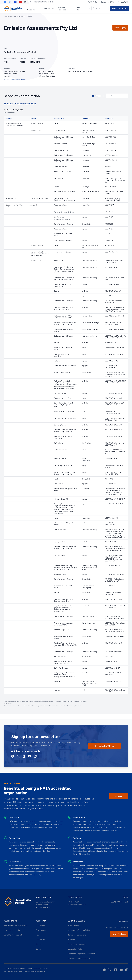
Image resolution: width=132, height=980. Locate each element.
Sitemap (71, 939)
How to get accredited (13, 930)
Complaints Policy (75, 949)
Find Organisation (32, 8)
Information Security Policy (79, 930)
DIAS (89, 8)
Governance (41, 930)
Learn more (119, 796)
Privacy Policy (73, 925)
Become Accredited (120, 8)
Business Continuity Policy (79, 958)
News (38, 935)
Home (6, 16)
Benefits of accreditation (14, 935)
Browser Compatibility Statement (82, 954)
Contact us (40, 939)
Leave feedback (119, 934)
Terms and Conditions (77, 935)
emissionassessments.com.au (15, 79)
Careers (39, 949)
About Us (79, 8)
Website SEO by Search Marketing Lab (34, 972)
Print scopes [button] (100, 96)
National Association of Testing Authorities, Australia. (29, 968)
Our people (40, 925)
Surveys (39, 944)
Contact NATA (123, 2)
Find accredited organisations (16, 925)
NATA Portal (93, 2)
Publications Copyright (77, 944)
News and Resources (62, 8)
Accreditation (49, 8)
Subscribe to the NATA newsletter (42, 2)
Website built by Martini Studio (13, 972)
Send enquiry (120, 28)
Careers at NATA (107, 2)
